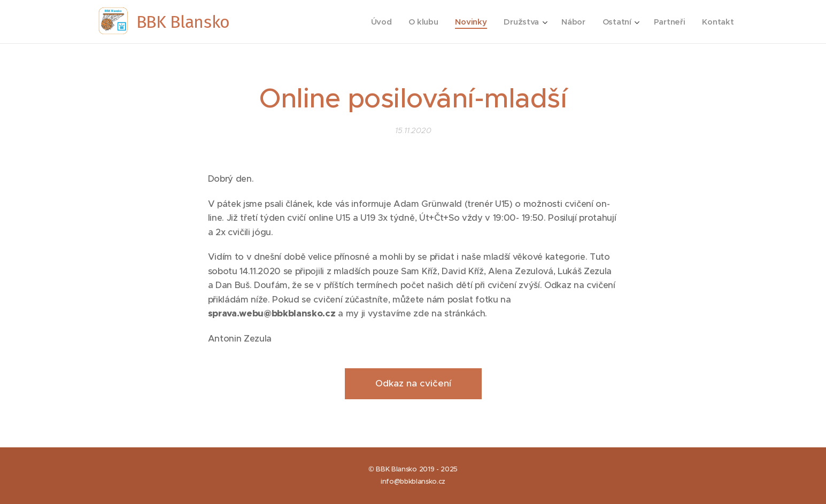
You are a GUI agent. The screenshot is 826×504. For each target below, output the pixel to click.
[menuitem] (377, 22)
